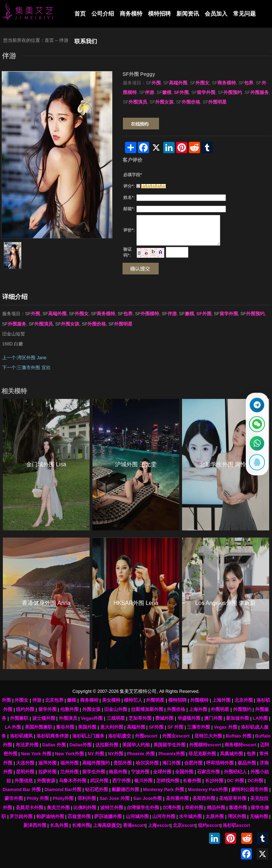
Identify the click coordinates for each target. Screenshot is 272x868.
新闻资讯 (188, 14)
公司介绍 (103, 14)
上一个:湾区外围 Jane (24, 358)
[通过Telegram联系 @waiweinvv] (256, 402)
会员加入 (216, 14)
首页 (80, 14)
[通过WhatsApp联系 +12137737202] (256, 444)
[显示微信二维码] (256, 423)
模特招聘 (159, 14)
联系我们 (86, 41)
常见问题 (244, 14)
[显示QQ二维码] (256, 465)
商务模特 (131, 14)
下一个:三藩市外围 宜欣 (26, 368)
